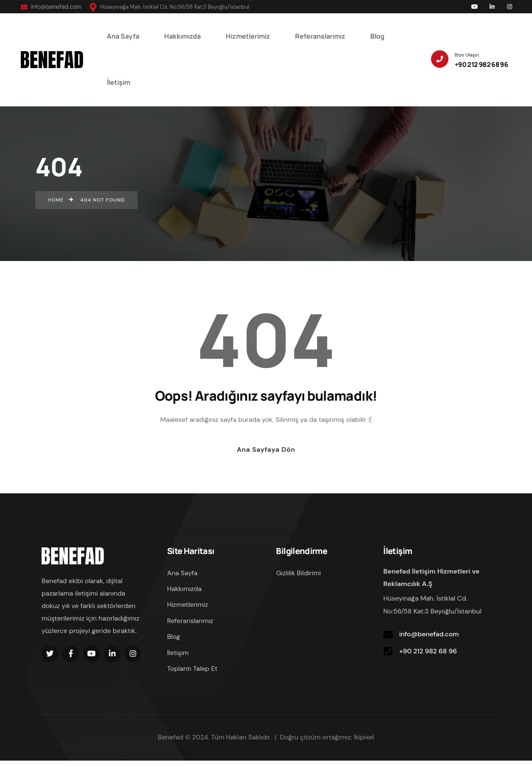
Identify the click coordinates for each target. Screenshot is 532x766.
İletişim (178, 657)
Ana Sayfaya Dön (266, 450)
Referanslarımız (190, 624)
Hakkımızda (184, 590)
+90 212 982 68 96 (428, 651)
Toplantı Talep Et (192, 674)
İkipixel (364, 743)
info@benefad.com (51, 6)
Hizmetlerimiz (187, 607)
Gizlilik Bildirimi (298, 574)
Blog (174, 640)
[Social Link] (475, 7)
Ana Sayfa (182, 574)
